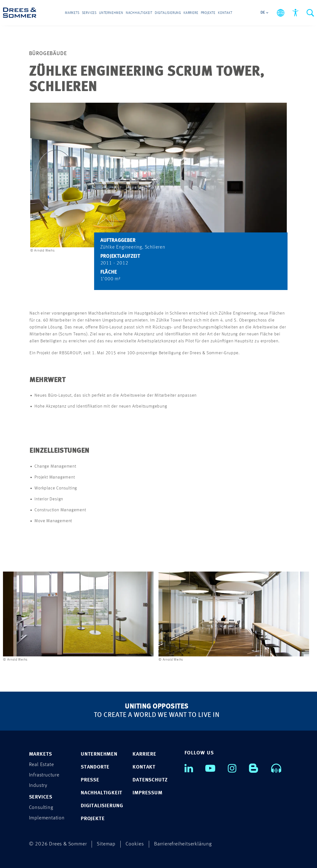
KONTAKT (144, 767)
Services (89, 13)
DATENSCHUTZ (150, 780)
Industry (38, 786)
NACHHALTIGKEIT (102, 793)
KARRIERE (144, 754)
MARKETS (41, 754)
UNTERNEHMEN (99, 754)
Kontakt (225, 13)
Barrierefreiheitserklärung (183, 844)
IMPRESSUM (147, 793)
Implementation (47, 818)
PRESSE (90, 780)
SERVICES (41, 797)
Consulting (41, 808)
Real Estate (41, 765)
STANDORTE (95, 767)
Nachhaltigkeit (139, 13)
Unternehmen (111, 13)
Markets (72, 13)
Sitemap (106, 844)
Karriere (191, 13)
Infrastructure (44, 775)
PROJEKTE (93, 819)
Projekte (208, 13)
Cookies (135, 844)
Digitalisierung (168, 13)
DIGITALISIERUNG (102, 806)
